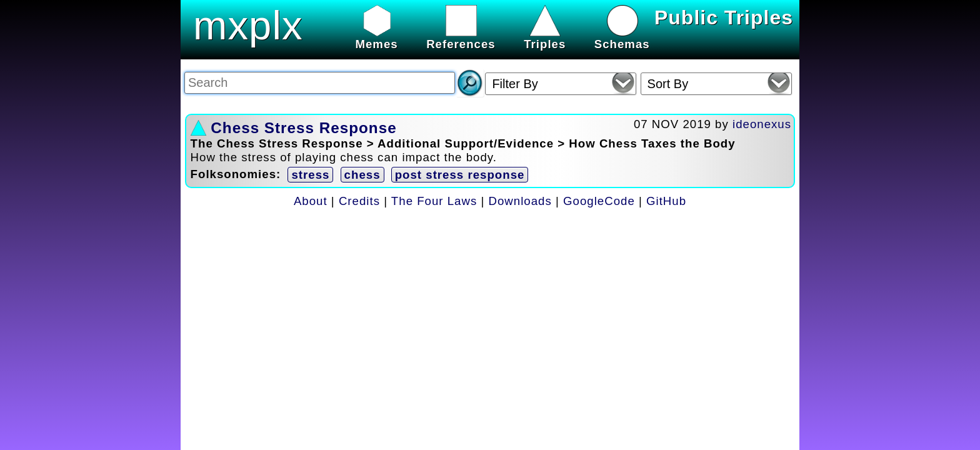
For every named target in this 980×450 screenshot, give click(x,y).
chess (362, 175)
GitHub (666, 201)
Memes (376, 37)
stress (310, 175)
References (461, 37)
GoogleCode (599, 201)
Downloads (520, 201)
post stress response (460, 175)
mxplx (248, 25)
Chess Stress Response (303, 128)
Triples (545, 37)
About (311, 201)
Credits (359, 201)
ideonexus (762, 124)
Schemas (622, 37)
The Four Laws (434, 201)
